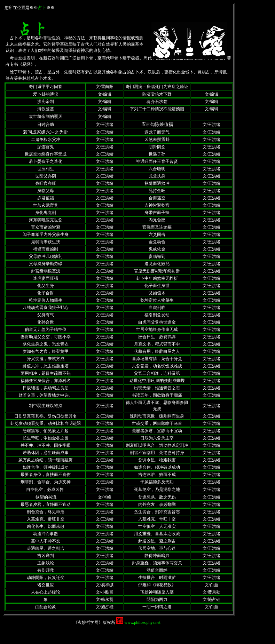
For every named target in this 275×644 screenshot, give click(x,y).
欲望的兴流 (46, 497)
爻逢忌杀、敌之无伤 (157, 497)
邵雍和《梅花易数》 (157, 585)
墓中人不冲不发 (46, 541)
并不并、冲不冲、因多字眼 (46, 445)
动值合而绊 (157, 570)
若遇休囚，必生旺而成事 (46, 453)
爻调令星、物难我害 (157, 460)
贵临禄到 (157, 256)
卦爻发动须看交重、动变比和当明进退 (46, 423)
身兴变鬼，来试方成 (46, 359)
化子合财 (46, 293)
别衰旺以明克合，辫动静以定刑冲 (157, 445)
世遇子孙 (157, 154)
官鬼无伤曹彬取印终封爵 (157, 271)
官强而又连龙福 (157, 227)
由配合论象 (46, 607)
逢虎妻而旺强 (46, 278)
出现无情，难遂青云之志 (157, 388)
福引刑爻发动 (157, 315)
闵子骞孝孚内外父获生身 (46, 234)
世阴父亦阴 (46, 176)
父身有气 (46, 315)
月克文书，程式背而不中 (157, 344)
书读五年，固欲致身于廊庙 (157, 395)
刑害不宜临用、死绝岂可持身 (157, 453)
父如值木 (157, 293)
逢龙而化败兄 (157, 264)
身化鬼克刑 (46, 213)
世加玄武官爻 (46, 205)
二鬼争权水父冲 (46, 140)
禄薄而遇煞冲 (157, 183)
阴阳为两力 (157, 599)
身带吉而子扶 (157, 213)
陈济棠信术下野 (157, 94)
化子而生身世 (157, 286)
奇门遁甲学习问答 (46, 87)
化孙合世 (46, 322)
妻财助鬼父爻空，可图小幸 (46, 337)
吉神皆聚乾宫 (157, 205)
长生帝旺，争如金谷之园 (46, 438)
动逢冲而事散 (46, 534)
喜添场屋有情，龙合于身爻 (157, 359)
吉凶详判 (46, 556)
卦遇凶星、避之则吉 (157, 541)
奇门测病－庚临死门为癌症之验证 (157, 87)
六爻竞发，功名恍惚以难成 (157, 366)
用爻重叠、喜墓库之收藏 (157, 534)
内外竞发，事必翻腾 (157, 504)
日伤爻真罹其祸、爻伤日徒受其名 (46, 416)
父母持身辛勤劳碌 (46, 264)
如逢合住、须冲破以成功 (46, 467)
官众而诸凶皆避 (46, 227)
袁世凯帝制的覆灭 (46, 117)
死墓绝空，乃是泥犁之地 (157, 490)
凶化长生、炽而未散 (46, 526)
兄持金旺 (157, 191)
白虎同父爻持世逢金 (157, 322)
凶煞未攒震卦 (157, 140)
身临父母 (46, 191)
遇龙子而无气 (157, 132)
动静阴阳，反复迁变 (46, 578)
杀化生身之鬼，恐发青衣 (46, 344)
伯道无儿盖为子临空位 (46, 329)
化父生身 (46, 286)
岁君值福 (46, 198)
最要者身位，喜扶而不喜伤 (46, 475)
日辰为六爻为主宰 (157, 438)
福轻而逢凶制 (46, 249)
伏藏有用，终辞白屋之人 (157, 351)
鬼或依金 (157, 249)
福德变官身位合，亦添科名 (46, 381)
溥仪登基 (46, 109)
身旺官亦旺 (46, 183)
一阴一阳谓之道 (157, 607)
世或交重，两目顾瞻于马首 (157, 423)
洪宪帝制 (46, 102)
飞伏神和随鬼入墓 (157, 592)
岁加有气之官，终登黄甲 (46, 351)
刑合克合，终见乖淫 (46, 512)
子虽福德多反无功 (157, 482)
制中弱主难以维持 (46, 406)
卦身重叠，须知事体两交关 (157, 563)
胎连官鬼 (46, 147)
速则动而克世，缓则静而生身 (157, 416)
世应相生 (46, 169)
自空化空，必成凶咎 (45, 490)
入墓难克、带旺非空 (46, 519)
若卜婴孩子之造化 (46, 161)
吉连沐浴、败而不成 (157, 475)
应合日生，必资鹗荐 (157, 337)
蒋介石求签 (157, 102)
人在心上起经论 (46, 592)
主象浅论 (46, 563)
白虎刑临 (157, 308)
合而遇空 (157, 198)
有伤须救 (46, 570)
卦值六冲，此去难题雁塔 (46, 366)
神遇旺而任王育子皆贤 (157, 161)
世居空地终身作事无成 (46, 154)
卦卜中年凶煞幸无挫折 (157, 278)
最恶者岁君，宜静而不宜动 (157, 431)
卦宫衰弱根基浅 (46, 271)
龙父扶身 (157, 176)
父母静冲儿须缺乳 (46, 256)
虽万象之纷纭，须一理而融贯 (46, 460)
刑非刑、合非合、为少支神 (46, 482)
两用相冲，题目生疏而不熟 (46, 373)
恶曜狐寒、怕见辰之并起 (46, 431)
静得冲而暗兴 (157, 556)
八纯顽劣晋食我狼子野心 (46, 308)
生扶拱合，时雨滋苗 (157, 578)
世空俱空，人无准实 (157, 526)
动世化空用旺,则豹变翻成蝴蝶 (157, 381)
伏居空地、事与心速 (157, 548)
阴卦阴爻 (157, 147)
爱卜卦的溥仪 (46, 94)
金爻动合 (157, 242)
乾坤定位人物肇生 (46, 300)
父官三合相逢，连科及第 (157, 373)
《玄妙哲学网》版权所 (95, 622)
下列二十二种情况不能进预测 (157, 109)
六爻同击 (157, 234)
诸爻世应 (46, 585)
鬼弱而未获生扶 (46, 242)
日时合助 (46, 125)
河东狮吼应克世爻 (46, 220)
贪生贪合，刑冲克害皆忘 (157, 512)
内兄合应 (157, 220)
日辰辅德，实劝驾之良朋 (46, 388)
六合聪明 (157, 169)
